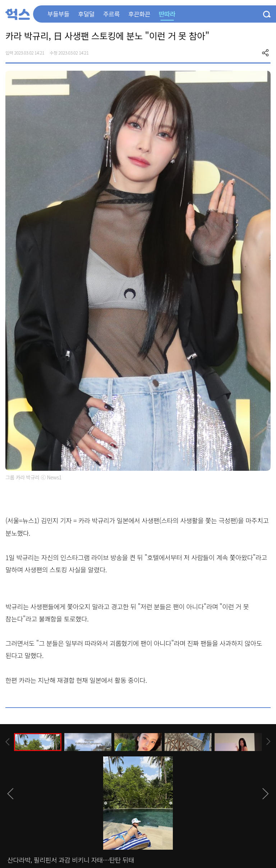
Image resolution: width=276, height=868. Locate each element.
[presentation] (8, 742)
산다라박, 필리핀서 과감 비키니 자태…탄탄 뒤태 (71, 860)
